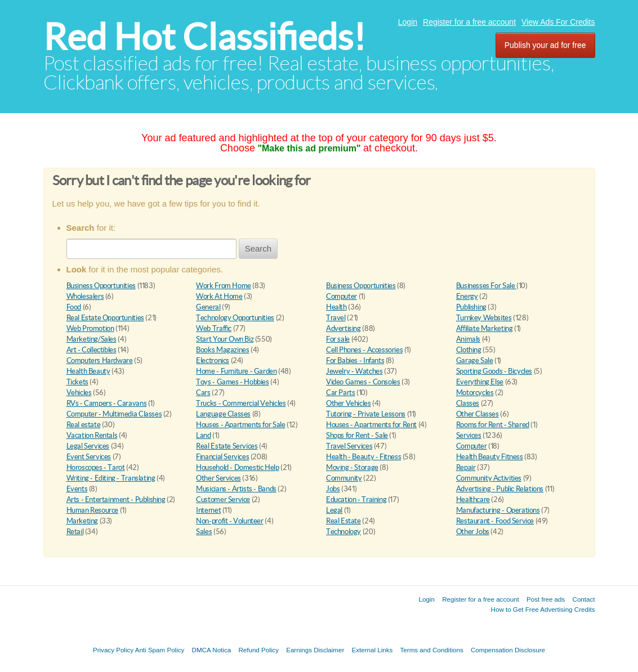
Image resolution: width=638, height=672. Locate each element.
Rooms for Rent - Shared (493, 425)
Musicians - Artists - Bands (236, 489)
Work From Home (224, 286)
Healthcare (473, 499)
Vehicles (79, 393)
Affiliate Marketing (485, 328)
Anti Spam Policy (160, 650)
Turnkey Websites (484, 318)
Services (469, 435)
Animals (468, 339)
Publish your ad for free (545, 45)
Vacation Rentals (92, 435)
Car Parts (341, 393)
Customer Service (223, 499)
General (208, 307)
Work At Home (219, 296)
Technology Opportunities (235, 318)
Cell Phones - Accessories (364, 350)
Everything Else (480, 382)
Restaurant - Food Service (495, 521)
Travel (336, 318)
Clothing (469, 350)
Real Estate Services (227, 446)
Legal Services (88, 446)
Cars (203, 393)
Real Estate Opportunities (105, 318)
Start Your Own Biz (225, 339)
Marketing (82, 521)
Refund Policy (258, 650)
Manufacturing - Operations (498, 510)
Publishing (471, 307)
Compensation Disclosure (508, 650)
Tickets (77, 382)
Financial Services (222, 457)
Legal (334, 510)
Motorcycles (475, 393)
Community (344, 478)
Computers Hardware (100, 360)
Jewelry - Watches (354, 371)
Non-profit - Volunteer (229, 521)
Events (77, 489)
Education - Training (356, 499)
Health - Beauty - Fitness (363, 457)
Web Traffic (214, 328)
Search (258, 248)
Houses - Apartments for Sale (240, 425)
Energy (467, 296)
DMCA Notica (212, 650)
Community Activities (489, 478)
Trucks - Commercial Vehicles (241, 403)
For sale (338, 339)
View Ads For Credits (558, 22)
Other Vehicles (349, 403)
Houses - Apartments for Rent (371, 425)
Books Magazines (222, 350)
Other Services (218, 478)
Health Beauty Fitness (490, 457)
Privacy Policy (113, 650)
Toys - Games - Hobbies (232, 382)
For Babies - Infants (355, 360)
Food (74, 307)
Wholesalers (85, 296)
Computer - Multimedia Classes (114, 414)
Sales (204, 532)
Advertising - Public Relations (500, 489)
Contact (584, 599)
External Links (372, 650)
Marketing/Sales (92, 339)
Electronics (213, 360)
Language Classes (223, 414)
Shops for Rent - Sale (357, 435)
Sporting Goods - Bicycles (494, 371)
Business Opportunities (101, 286)
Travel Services (349, 446)
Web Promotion (90, 328)
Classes (468, 403)
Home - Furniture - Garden (236, 371)
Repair (466, 467)
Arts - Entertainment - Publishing (116, 499)
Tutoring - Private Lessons (366, 414)
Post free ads (546, 599)
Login (408, 22)
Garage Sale (475, 360)
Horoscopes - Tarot (96, 467)
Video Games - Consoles (363, 382)
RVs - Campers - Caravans (107, 403)
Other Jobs (473, 532)
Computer (342, 296)
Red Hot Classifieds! (204, 37)
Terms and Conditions (432, 650)
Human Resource (93, 510)
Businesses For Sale (486, 286)
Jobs (333, 489)
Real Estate (343, 521)
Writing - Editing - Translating (111, 478)
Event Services (89, 457)
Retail (75, 532)
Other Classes (478, 414)
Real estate (84, 425)
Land (203, 435)
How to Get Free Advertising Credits (543, 609)
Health (336, 307)
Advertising (343, 328)
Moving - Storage (352, 467)
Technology (343, 532)
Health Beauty (88, 371)
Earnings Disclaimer (315, 650)
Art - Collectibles (92, 350)
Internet (208, 510)
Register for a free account (469, 22)
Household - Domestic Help (237, 467)
